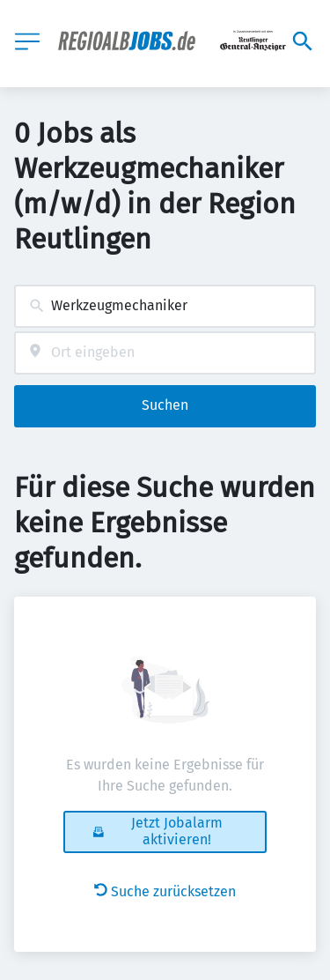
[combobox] (165, 306)
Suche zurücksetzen (165, 891)
